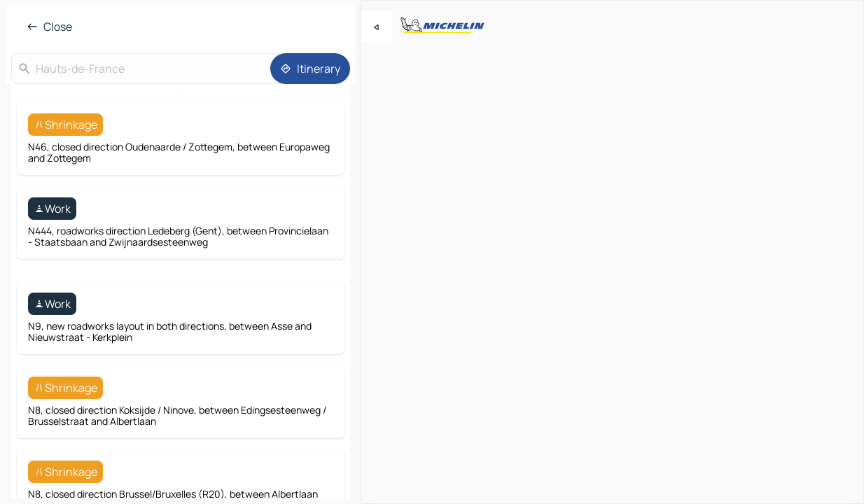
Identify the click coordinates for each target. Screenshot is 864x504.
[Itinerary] (310, 69)
